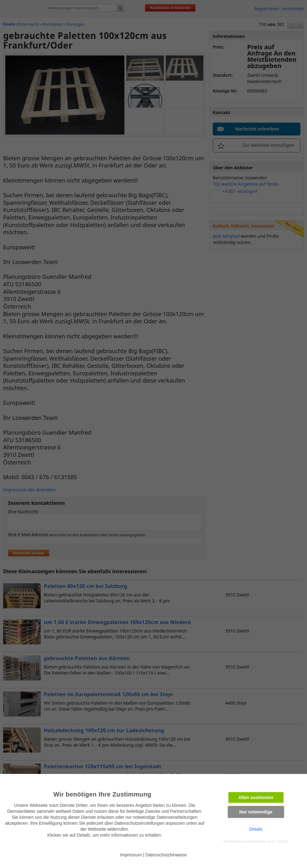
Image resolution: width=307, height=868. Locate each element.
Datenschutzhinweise (166, 855)
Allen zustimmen (256, 797)
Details (256, 829)
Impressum (131, 855)
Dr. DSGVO (280, 842)
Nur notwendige (256, 812)
